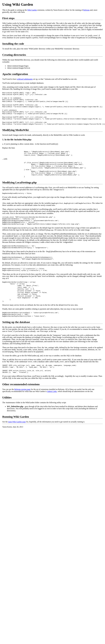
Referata (86, 10)
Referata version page (22, 411)
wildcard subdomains (25, 79)
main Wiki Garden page (17, 444)
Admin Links (52, 413)
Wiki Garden (32, 10)
